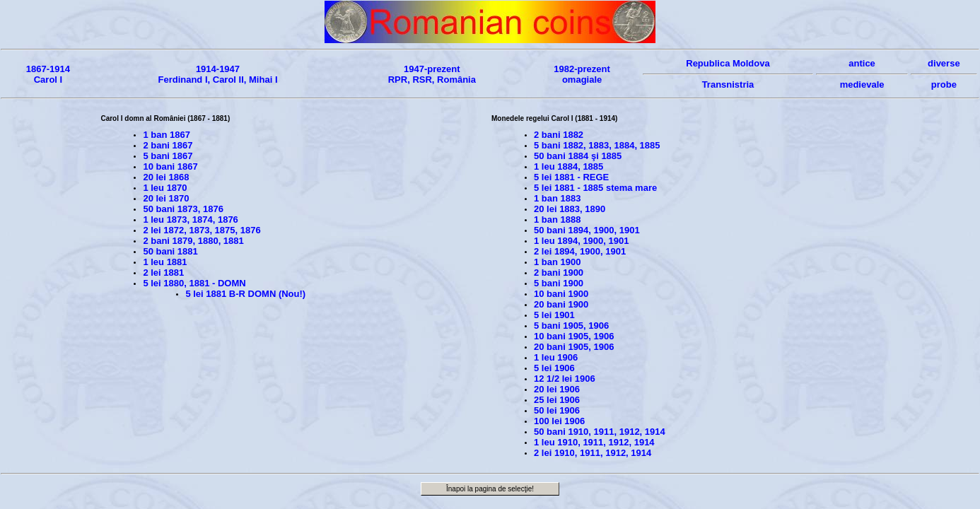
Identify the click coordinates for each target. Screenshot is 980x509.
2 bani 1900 (559, 273)
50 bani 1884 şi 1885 (578, 156)
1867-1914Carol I (48, 74)
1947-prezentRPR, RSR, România (432, 74)
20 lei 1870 (166, 198)
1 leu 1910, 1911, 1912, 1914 (594, 442)
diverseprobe (944, 74)
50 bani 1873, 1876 (183, 209)
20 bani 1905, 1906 (574, 347)
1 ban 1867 (167, 135)
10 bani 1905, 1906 (574, 336)
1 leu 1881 (165, 262)
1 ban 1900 (558, 262)
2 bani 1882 (559, 135)
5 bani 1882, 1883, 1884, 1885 (597, 145)
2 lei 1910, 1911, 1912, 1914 (593, 453)
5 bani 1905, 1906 (571, 326)
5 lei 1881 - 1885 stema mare (595, 188)
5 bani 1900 (559, 283)
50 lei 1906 (557, 410)
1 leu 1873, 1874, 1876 (190, 220)
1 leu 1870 (165, 188)
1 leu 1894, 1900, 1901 (581, 241)
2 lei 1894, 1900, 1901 (580, 251)
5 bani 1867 (168, 156)
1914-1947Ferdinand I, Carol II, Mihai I (217, 74)
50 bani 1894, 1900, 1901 (587, 230)
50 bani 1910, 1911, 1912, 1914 (600, 432)
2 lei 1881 (163, 273)
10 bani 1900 (561, 294)
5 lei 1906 (554, 368)
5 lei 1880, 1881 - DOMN (194, 283)
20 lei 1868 (166, 177)
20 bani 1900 (561, 304)
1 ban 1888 (558, 220)
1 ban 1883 (558, 198)
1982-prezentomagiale (582, 74)
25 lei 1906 (557, 400)
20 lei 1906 (557, 389)
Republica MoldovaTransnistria (728, 74)
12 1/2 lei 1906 (565, 379)
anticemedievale (862, 74)
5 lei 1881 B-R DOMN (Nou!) (245, 294)
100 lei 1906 (559, 421)
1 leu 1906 (556, 357)
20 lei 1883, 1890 (570, 209)
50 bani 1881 (170, 251)
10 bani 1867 (170, 166)
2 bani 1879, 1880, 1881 (193, 241)
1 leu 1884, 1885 (568, 166)
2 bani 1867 (168, 145)
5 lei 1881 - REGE (571, 177)
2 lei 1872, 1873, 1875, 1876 (202, 230)
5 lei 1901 (554, 315)
